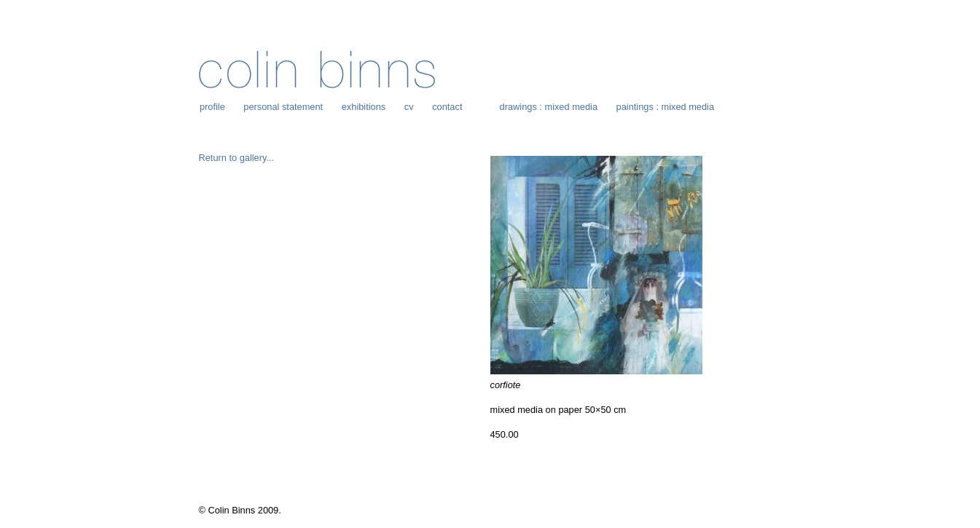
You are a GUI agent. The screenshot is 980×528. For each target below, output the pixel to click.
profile (212, 107)
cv (409, 107)
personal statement (283, 107)
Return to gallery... (237, 158)
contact (447, 107)
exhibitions (364, 107)
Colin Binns (317, 70)
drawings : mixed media (549, 107)
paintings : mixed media (665, 107)
